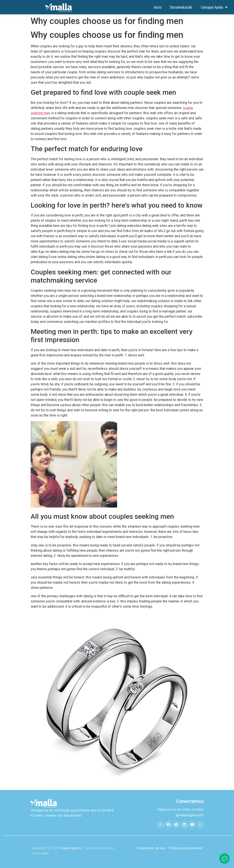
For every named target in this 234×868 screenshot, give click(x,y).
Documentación (181, 7)
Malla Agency (71, 848)
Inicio (158, 7)
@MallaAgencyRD (190, 815)
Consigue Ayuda (214, 7)
